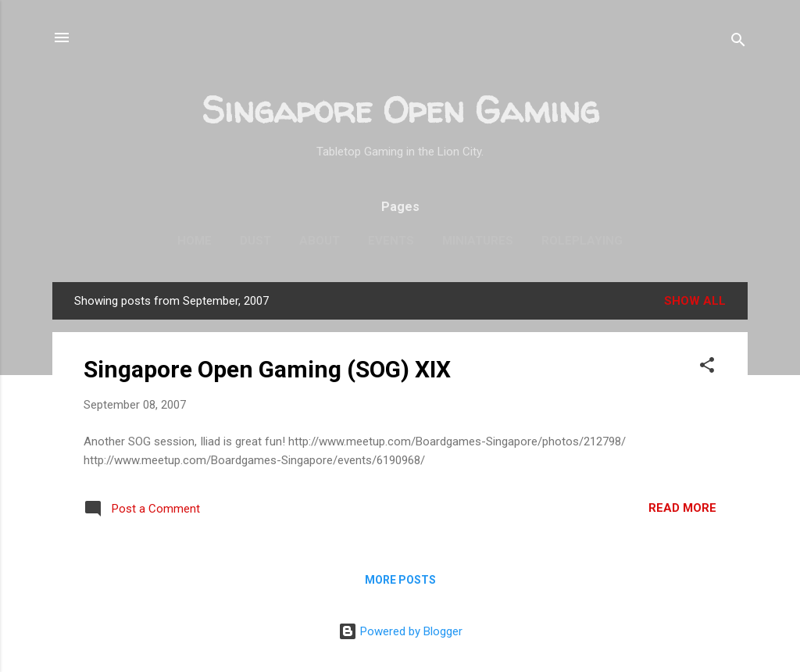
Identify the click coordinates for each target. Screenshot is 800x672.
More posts (400, 580)
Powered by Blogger (400, 631)
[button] (707, 368)
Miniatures (478, 241)
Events (391, 241)
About (320, 241)
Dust (255, 241)
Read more (682, 508)
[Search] (738, 43)
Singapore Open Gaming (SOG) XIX (267, 369)
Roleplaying (582, 241)
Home (195, 241)
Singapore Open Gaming (400, 110)
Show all (695, 301)
